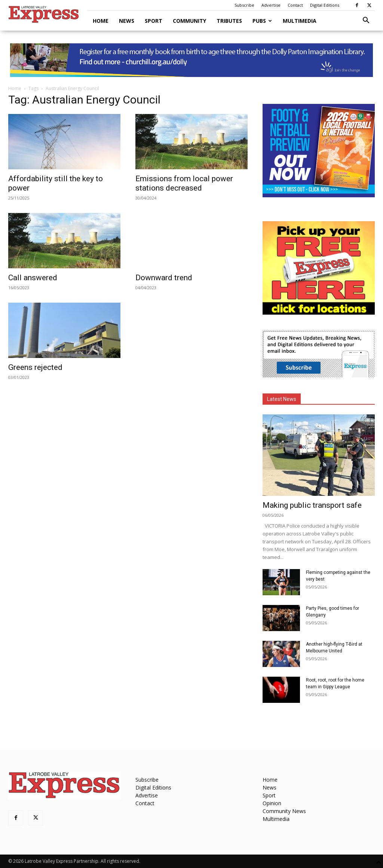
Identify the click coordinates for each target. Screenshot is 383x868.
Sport (154, 21)
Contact (295, 5)
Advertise (271, 5)
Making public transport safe (312, 505)
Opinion (272, 803)
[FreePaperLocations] (319, 313)
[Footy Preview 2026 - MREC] (319, 195)
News (127, 21)
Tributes (229, 21)
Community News (284, 811)
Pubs (262, 21)
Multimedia (300, 21)
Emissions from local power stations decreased (184, 183)
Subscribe (244, 5)
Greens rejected (35, 367)
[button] (366, 21)
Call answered (33, 278)
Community (189, 21)
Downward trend (164, 278)
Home (101, 21)
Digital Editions (325, 5)
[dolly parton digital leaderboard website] (191, 60)
